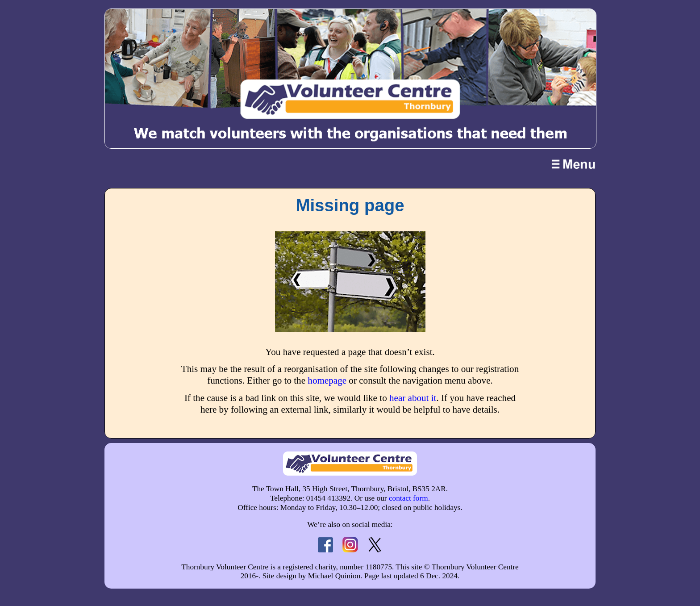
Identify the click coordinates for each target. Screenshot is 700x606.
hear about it (413, 398)
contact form (408, 498)
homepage (327, 380)
